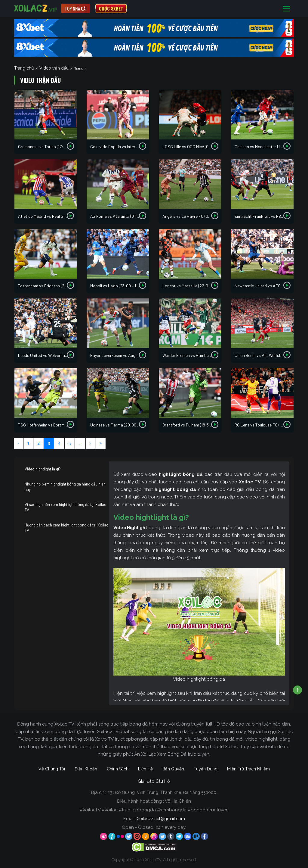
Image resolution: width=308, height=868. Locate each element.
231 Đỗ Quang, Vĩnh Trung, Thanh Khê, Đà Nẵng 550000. (162, 792)
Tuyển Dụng (206, 769)
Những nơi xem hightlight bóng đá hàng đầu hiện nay (65, 487)
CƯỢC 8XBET (111, 8)
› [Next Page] (90, 443)
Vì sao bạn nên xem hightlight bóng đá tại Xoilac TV (65, 507)
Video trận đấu (54, 68)
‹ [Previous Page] (18, 443)
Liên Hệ (145, 769)
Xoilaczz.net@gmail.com (161, 819)
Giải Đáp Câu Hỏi (154, 781)
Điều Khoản (86, 769)
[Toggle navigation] (286, 9)
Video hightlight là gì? (43, 469)
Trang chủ (24, 68)
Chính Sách (118, 769)
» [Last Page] (100, 443)
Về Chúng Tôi (52, 769)
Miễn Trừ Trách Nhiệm (248, 769)
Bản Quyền (173, 769)
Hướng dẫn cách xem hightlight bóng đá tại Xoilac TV (66, 528)
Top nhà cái (76, 8)
